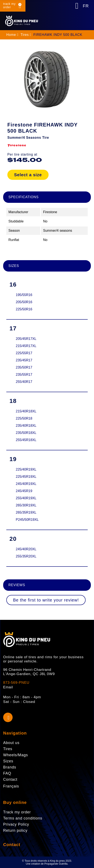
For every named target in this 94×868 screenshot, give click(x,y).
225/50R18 (24, 418)
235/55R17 (24, 375)
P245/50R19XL (27, 520)
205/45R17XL (26, 339)
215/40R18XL (26, 411)
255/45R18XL (26, 440)
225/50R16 (24, 309)
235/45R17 (24, 360)
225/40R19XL (26, 469)
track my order (9, 5)
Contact (12, 845)
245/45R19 (24, 491)
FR (86, 6)
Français (11, 786)
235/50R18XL (26, 433)
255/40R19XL (26, 498)
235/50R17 (24, 367)
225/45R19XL (26, 477)
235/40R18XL (26, 426)
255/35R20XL (26, 556)
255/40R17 (24, 382)
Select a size (28, 175)
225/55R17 (24, 353)
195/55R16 (24, 295)
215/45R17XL (26, 346)
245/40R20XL (26, 549)
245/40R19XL (26, 484)
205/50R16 (24, 302)
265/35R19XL (26, 512)
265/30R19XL (26, 505)
